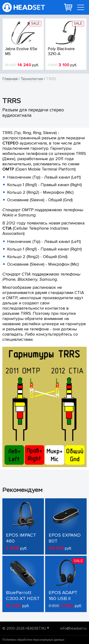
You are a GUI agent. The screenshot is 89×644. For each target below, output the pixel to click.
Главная (10, 79)
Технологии (32, 79)
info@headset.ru (73, 628)
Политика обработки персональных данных (33, 640)
